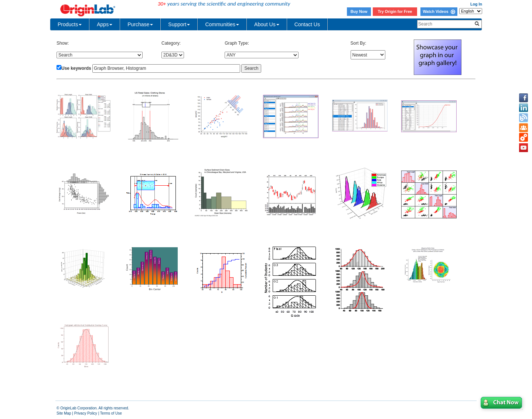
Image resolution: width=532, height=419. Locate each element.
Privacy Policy (86, 413)
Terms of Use (111, 413)
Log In (476, 4)
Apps (105, 24)
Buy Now (359, 11)
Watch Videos (439, 11)
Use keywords (76, 68)
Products (70, 24)
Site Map (64, 413)
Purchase (140, 24)
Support (179, 24)
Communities (222, 24)
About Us (267, 24)
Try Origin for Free (395, 11)
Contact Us (307, 24)
